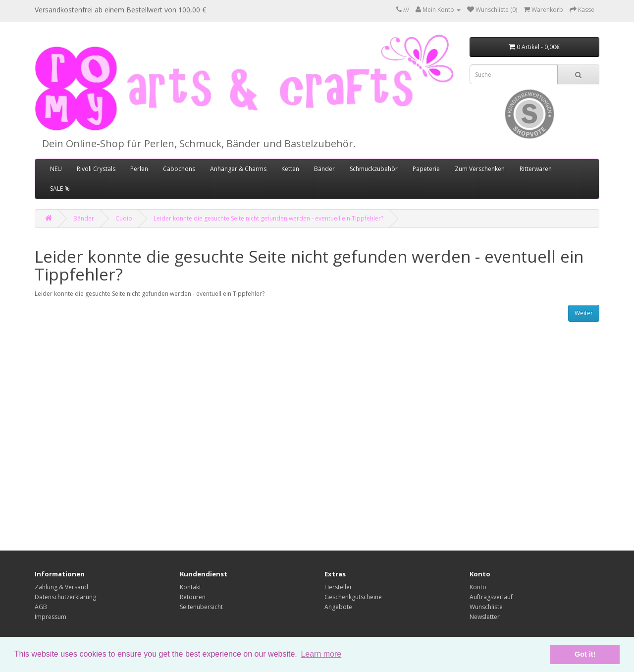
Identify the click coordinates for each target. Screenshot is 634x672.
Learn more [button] (321, 654)
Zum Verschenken (480, 169)
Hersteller (338, 587)
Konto (478, 587)
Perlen (139, 169)
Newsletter (485, 617)
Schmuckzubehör (374, 169)
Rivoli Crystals (96, 169)
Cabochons (179, 169)
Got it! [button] (585, 654)
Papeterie (426, 169)
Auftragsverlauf (491, 597)
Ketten (290, 169)
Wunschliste (486, 607)
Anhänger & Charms (238, 169)
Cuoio (124, 218)
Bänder (324, 169)
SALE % (60, 189)
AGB (41, 607)
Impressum (51, 617)
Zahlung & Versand (61, 587)
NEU (56, 169)
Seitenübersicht (201, 607)
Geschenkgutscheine (353, 597)
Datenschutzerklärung (65, 597)
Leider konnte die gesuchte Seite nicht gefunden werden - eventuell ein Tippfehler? (268, 218)
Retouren (193, 597)
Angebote (338, 607)
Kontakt (190, 587)
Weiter (584, 313)
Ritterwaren (536, 169)
